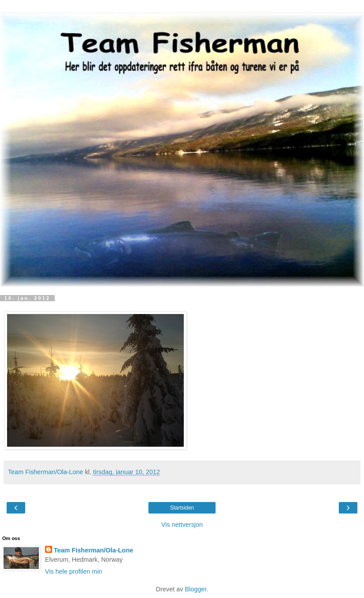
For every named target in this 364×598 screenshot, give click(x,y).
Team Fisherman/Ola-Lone (94, 550)
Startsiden (182, 508)
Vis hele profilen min (74, 571)
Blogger (195, 589)
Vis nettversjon (182, 525)
